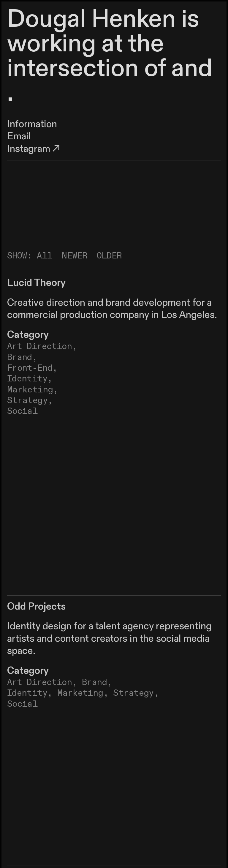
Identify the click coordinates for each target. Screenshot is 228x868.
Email (19, 136)
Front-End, (32, 368)
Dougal (46, 19)
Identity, (30, 379)
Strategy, (30, 400)
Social (22, 411)
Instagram (35, 149)
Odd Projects (36, 607)
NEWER (74, 256)
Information (32, 124)
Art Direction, (42, 682)
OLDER (109, 256)
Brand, (97, 682)
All (44, 256)
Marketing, (33, 390)
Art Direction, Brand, (42, 352)
